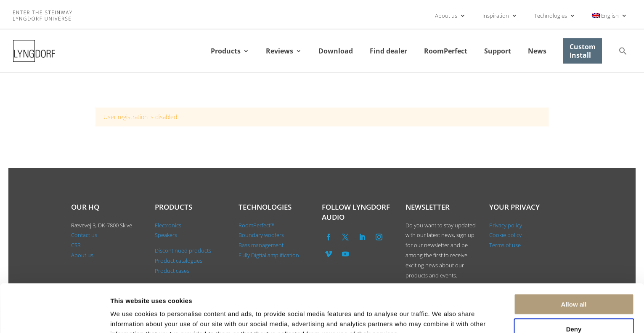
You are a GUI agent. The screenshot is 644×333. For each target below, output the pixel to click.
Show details (441, 316)
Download (336, 51)
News (537, 51)
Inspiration (496, 16)
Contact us (84, 235)
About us (446, 16)
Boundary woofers (261, 235)
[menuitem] (610, 16)
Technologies (551, 16)
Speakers (166, 235)
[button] (623, 51)
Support (498, 51)
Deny (574, 284)
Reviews (280, 51)
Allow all (574, 259)
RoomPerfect (446, 51)
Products (226, 51)
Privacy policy (506, 225)
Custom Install (583, 51)
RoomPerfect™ (256, 225)
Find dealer (388, 51)
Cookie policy (505, 235)
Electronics (168, 225)
